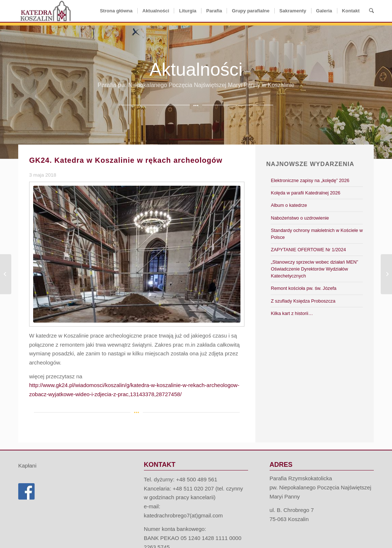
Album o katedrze (289, 205)
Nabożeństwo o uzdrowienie (300, 218)
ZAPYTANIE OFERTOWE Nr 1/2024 (308, 250)
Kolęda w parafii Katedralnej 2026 (305, 193)
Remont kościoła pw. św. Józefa (303, 288)
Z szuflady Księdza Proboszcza (303, 301)
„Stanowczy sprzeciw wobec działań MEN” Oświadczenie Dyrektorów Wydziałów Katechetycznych (314, 269)
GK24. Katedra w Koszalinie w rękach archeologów (126, 160)
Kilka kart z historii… (292, 313)
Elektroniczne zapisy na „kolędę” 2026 (310, 180)
